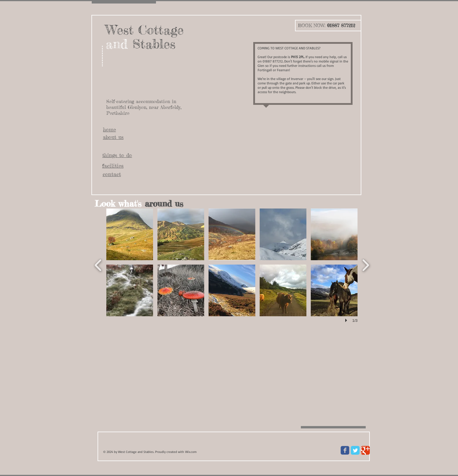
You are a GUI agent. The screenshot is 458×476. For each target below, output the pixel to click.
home (110, 129)
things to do (117, 155)
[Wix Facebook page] (345, 450)
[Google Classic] (365, 450)
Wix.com (191, 452)
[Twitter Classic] (355, 450)
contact (112, 174)
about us (113, 137)
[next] (366, 264)
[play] (347, 320)
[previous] (98, 264)
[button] (130, 234)
